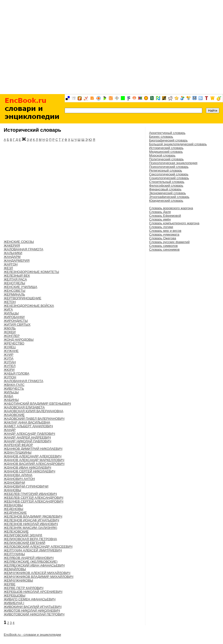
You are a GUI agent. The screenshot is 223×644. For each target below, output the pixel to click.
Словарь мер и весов (165, 231)
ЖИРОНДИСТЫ (16, 321)
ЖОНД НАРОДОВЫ (19, 340)
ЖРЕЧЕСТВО (14, 343)
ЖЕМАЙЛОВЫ (15, 569)
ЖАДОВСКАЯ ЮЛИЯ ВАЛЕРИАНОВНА (34, 411)
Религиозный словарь (166, 170)
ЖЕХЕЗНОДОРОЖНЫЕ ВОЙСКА (29, 306)
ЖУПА (9, 358)
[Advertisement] (112, 47)
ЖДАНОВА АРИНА (18, 475)
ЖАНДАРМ (12, 257)
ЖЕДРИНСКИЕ (15, 513)
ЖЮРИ (9, 370)
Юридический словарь (166, 201)
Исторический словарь (166, 148)
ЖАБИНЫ (11, 400)
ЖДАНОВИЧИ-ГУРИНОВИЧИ (26, 486)
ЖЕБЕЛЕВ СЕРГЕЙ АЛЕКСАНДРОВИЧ (34, 498)
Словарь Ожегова (163, 238)
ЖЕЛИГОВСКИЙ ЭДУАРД (23, 535)
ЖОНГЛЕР (12, 336)
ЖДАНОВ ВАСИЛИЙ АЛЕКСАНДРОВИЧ (34, 464)
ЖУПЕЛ (10, 366)
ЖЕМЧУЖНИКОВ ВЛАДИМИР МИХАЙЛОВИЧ (39, 577)
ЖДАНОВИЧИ (14, 483)
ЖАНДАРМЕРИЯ (17, 261)
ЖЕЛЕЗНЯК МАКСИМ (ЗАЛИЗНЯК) (30, 528)
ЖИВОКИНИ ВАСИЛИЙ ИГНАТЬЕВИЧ (33, 607)
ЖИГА (8, 309)
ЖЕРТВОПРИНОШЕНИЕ (23, 298)
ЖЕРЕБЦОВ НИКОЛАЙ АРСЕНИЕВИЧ (33, 592)
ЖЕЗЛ (8, 268)
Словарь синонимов (164, 249)
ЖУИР (9, 355)
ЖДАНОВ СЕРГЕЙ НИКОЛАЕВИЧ (29, 471)
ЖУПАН (10, 362)
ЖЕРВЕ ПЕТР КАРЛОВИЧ (24, 588)
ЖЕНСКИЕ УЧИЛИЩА (21, 287)
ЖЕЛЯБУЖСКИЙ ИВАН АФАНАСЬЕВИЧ (34, 565)
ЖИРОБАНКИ (14, 317)
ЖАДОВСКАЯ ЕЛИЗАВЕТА (24, 407)
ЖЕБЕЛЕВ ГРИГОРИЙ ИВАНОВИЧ (30, 494)
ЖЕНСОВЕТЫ (15, 291)
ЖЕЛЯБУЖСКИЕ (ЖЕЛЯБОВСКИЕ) (31, 562)
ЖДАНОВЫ (12, 490)
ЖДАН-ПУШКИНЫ (18, 452)
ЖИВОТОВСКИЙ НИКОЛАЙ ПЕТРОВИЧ (34, 614)
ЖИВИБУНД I (14, 603)
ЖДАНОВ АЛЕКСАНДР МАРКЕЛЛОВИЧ (34, 460)
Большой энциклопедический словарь (178, 144)
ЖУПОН (10, 377)
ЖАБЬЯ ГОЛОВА (17, 373)
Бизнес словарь (161, 137)
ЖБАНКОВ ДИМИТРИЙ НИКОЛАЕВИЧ (33, 449)
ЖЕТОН (10, 302)
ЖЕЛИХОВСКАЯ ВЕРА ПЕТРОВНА (30, 539)
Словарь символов (163, 246)
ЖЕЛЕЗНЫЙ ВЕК (17, 276)
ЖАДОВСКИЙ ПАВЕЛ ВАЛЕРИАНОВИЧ (34, 419)
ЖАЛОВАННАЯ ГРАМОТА (24, 249)
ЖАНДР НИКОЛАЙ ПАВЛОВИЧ (27, 441)
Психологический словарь (169, 167)
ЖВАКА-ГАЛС (14, 385)
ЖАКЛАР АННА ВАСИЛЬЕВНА (27, 422)
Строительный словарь (167, 182)
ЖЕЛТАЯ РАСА (15, 279)
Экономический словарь (168, 193)
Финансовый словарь (165, 189)
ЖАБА (9, 396)
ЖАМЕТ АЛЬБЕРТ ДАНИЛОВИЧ (28, 426)
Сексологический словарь (169, 174)
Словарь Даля (160, 212)
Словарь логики (161, 227)
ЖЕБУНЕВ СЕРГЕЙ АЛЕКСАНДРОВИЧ (34, 501)
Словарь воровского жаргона (171, 208)
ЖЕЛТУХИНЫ (14, 554)
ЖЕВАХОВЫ (13, 505)
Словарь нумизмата (164, 234)
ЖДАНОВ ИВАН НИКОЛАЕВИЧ (27, 468)
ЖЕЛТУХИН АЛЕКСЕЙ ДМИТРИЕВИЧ (33, 550)
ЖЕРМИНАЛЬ (14, 294)
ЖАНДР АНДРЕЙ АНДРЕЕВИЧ (27, 437)
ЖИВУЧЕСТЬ (14, 388)
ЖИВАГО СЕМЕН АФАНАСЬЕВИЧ (30, 599)
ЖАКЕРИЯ (12, 245)
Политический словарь (166, 159)
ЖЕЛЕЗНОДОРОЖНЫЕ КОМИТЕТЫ (31, 272)
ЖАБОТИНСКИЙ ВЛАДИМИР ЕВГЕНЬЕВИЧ (37, 404)
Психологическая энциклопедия (173, 163)
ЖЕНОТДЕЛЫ (14, 283)
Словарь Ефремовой (165, 216)
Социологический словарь (169, 178)
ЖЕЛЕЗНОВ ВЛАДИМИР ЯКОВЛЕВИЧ (33, 516)
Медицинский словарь (166, 152)
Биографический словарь (168, 140)
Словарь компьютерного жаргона (174, 223)
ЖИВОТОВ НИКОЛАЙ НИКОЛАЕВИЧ (32, 611)
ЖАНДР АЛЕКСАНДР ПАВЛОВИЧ (29, 434)
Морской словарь (162, 155)
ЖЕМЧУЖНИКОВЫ (18, 580)
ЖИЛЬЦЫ (11, 313)
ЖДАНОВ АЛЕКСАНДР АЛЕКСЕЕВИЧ (33, 456)
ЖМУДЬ (10, 328)
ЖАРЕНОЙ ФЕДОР (18, 445)
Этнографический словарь (169, 197)
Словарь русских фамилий (169, 242)
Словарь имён (160, 219)
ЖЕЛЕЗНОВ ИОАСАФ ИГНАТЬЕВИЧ (31, 520)
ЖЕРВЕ (10, 584)
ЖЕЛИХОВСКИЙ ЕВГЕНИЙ (25, 543)
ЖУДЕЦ (10, 347)
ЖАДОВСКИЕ (14, 415)
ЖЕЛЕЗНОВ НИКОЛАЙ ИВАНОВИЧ (31, 524)
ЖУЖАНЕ (11, 351)
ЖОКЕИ (10, 332)
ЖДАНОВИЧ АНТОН (19, 479)
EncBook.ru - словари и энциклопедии (32, 635)
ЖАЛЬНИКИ (13, 253)
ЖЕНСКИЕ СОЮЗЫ (19, 242)
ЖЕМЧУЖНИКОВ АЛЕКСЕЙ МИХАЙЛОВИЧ (37, 573)
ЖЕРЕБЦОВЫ (15, 595)
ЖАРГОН (11, 264)
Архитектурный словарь (167, 133)
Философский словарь (166, 186)
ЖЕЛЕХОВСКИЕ (16, 531)
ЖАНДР (10, 430)
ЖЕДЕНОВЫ (14, 509)
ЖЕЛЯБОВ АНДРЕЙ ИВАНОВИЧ (29, 558)
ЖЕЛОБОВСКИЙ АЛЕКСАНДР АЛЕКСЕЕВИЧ (38, 547)
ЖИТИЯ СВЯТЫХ (17, 325)
